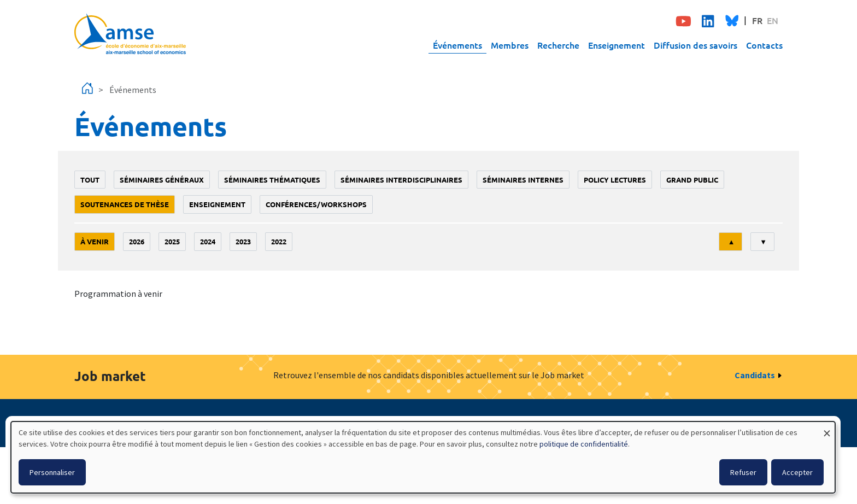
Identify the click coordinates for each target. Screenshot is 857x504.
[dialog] (423, 457)
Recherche (558, 45)
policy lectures (615, 180)
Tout (90, 180)
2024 (208, 241)
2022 (279, 241)
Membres (510, 45)
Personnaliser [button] (52, 472)
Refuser (743, 472)
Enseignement (617, 45)
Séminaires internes (523, 180)
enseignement (217, 204)
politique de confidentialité (584, 444)
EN (773, 20)
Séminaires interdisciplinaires (401, 180)
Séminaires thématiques (272, 180)
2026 (137, 241)
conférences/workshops (316, 204)
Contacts (764, 45)
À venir (95, 241)
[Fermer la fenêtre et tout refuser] (827, 428)
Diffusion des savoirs (695, 45)
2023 (243, 241)
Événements (457, 45)
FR (757, 20)
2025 (172, 241)
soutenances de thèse (125, 204)
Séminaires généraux (162, 180)
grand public (692, 180)
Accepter (797, 472)
